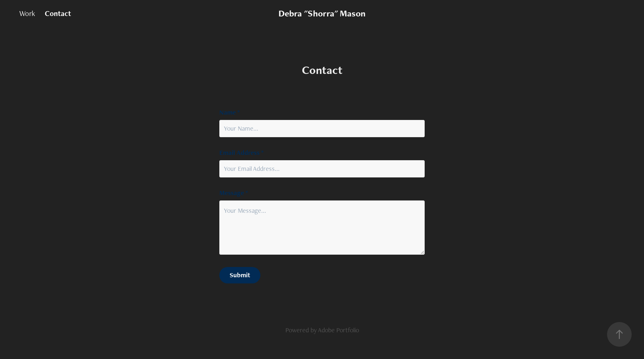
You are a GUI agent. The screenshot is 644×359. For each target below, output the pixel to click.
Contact (58, 13)
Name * (230, 113)
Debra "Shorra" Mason (322, 13)
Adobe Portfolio (338, 330)
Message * (234, 193)
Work (27, 13)
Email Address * (241, 153)
